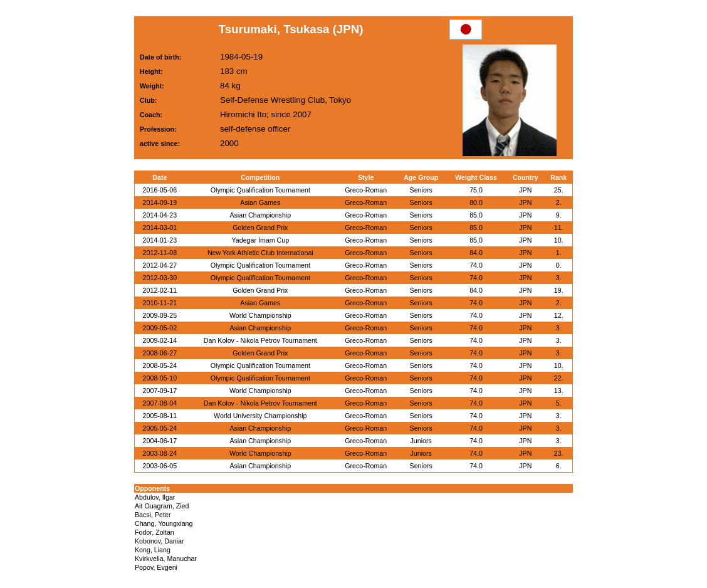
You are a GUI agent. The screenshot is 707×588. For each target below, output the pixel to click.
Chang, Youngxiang (164, 523)
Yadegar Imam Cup (261, 240)
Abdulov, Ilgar (155, 497)
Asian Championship (260, 215)
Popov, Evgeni (156, 567)
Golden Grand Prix (260, 228)
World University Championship (260, 416)
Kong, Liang (153, 550)
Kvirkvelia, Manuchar (166, 559)
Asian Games (260, 202)
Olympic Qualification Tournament (260, 190)
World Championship (260, 315)
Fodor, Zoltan (154, 532)
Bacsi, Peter (153, 515)
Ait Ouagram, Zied (162, 506)
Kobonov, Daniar (160, 541)
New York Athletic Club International (260, 253)
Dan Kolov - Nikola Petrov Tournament (260, 340)
